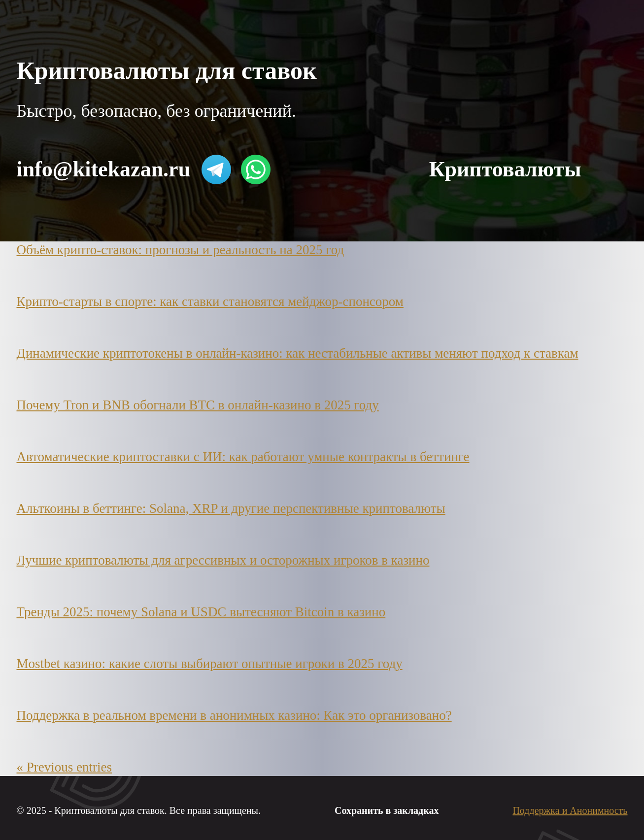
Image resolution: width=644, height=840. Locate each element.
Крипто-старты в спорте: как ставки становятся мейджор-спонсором (210, 302)
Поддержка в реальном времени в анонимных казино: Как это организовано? (234, 715)
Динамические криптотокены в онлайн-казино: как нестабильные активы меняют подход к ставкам (298, 353)
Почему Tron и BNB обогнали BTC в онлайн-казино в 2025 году (198, 405)
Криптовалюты (505, 169)
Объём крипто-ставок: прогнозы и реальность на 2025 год (181, 250)
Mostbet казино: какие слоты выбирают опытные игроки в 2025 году (210, 664)
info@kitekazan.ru (104, 169)
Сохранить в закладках (387, 810)
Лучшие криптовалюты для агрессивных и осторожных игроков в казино (223, 560)
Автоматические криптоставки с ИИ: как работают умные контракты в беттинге (243, 457)
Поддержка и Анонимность (570, 810)
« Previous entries (64, 767)
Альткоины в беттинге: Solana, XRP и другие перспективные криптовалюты (231, 508)
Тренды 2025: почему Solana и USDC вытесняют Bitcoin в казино (201, 612)
